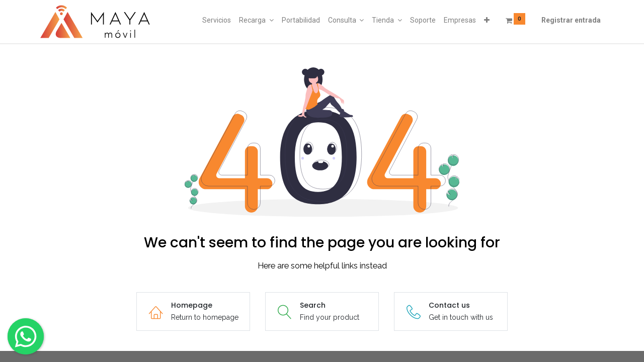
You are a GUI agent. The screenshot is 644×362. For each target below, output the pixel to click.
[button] (487, 21)
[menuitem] (217, 21)
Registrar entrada (571, 20)
